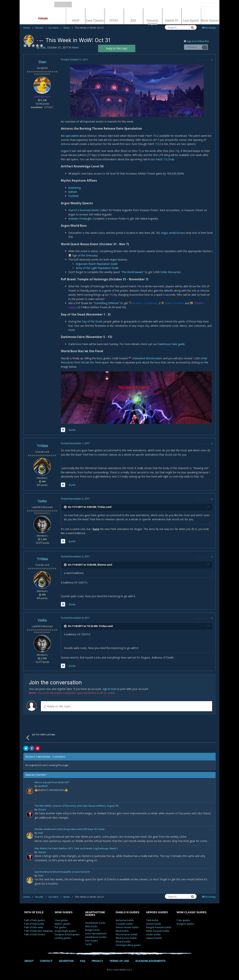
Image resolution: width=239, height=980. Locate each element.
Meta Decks (91, 926)
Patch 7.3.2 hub (165, 159)
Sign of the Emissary (84, 255)
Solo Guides (91, 941)
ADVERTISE (66, 961)
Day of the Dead (92, 321)
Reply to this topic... (58, 706)
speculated (72, 136)
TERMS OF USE (119, 961)
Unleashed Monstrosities (147, 358)
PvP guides (60, 927)
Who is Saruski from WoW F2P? (52, 783)
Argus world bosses (173, 233)
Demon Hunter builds (127, 927)
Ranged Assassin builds (159, 927)
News (68, 28)
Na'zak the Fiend (91, 362)
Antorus (66, 144)
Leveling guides (63, 938)
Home (28, 28)
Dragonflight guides (65, 931)
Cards (88, 944)
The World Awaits (132, 272)
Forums (41, 28)
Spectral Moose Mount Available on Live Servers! (62, 872)
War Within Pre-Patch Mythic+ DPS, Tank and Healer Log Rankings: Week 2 (76, 849)
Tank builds (152, 920)
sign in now (109, 689)
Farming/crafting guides (128, 945)
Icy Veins (55, 28)
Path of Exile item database (39, 931)
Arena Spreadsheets (96, 934)
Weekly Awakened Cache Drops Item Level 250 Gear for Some (70, 829)
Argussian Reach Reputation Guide (97, 264)
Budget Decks (92, 930)
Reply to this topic (117, 48)
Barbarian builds (125, 920)
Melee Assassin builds (158, 931)
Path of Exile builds (34, 924)
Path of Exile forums (35, 934)
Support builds (154, 938)
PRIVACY (97, 961)
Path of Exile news (34, 927)
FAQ (83, 961)
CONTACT (46, 961)
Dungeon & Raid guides (67, 934)
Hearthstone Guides (96, 937)
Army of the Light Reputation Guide (97, 268)
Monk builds (122, 931)
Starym (42, 809)
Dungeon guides (185, 924)
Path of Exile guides (34, 920)
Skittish (73, 192)
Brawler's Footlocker (145, 303)
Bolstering (75, 188)
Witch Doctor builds (126, 938)
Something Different (107, 303)
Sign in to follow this (198, 41)
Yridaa (42, 446)
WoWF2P (43, 786)
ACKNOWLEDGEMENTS (150, 961)
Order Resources (171, 272)
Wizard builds (123, 942)
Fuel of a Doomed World (83, 210)
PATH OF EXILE (34, 912)
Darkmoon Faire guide (171, 344)
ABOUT (29, 961)
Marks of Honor (174, 303)
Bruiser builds (154, 924)
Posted (75, 59)
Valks (42, 501)
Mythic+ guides (63, 924)
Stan (42, 62)
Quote (72, 430)
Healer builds (153, 934)
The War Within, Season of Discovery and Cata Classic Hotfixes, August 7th (77, 806)
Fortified (73, 196)
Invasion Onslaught (80, 219)
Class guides (61, 920)
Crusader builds (124, 924)
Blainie (102, 565)
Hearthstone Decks (95, 923)
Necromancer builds (127, 934)
